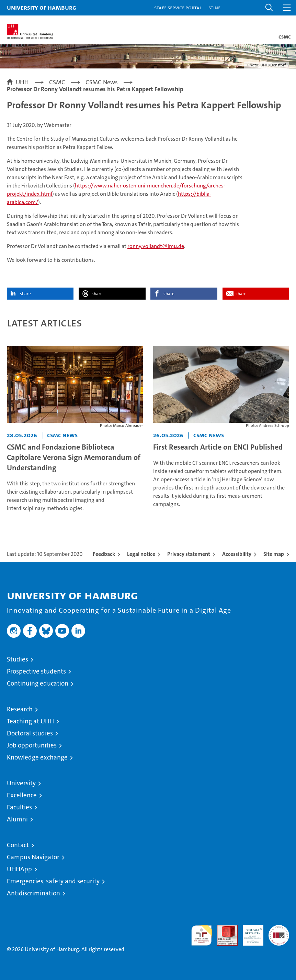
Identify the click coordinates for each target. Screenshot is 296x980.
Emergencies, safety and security (53, 881)
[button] (269, 8)
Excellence (22, 795)
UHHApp (19, 869)
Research (20, 709)
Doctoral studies (30, 733)
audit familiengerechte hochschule (202, 935)
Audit (224, 929)
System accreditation (279, 932)
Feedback (104, 554)
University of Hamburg (42, 7)
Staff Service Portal (178, 7)
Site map (274, 554)
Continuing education (38, 683)
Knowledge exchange (37, 757)
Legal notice (141, 554)
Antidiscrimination (33, 893)
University (21, 783)
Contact (18, 845)
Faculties (19, 807)
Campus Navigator (33, 857)
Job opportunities (32, 745)
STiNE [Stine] (214, 7)
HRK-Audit (249, 932)
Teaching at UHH (30, 721)
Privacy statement (189, 554)
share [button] (25, 294)
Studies (18, 659)
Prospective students (36, 671)
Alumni (17, 819)
